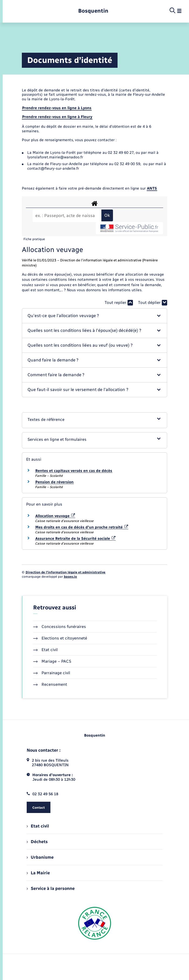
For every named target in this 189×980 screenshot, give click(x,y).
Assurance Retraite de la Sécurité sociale (75, 539)
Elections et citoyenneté (60, 638)
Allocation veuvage (55, 516)
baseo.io (70, 577)
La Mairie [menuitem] (38, 873)
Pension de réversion (54, 482)
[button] (94, 316)
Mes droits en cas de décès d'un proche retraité (82, 527)
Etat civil (46, 650)
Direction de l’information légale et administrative (66, 572)
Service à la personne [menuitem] (51, 888)
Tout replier (119, 303)
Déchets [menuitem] (37, 842)
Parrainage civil (52, 673)
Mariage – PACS (52, 661)
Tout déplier (153, 303)
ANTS (152, 188)
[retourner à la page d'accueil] (93, 11)
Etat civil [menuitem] (38, 826)
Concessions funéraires (60, 627)
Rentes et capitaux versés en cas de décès (74, 471)
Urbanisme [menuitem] (40, 857)
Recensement (50, 684)
